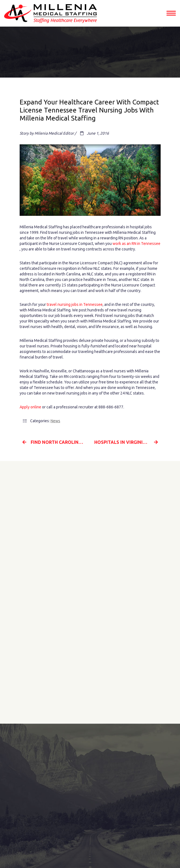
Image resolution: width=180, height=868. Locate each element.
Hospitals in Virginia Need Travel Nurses (127, 442)
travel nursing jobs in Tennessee (75, 304)
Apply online (30, 407)
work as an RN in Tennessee (136, 244)
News (55, 421)
